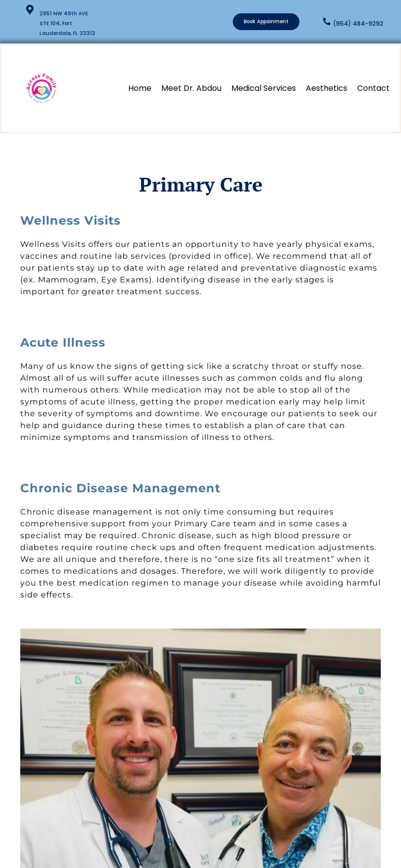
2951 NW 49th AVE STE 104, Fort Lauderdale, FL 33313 (67, 23)
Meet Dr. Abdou (191, 88)
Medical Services (264, 88)
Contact (373, 88)
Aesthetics (327, 88)
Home (140, 88)
